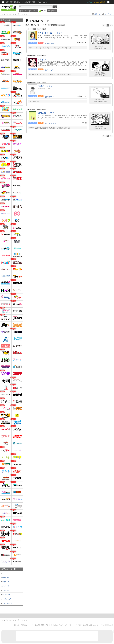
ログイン (90, 2)
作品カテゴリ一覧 (9, 569)
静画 (11, 2)
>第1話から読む (100, 46)
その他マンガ (6, 599)
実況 (34, 2)
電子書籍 (53, 11)
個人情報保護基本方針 (42, 625)
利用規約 (24, 625)
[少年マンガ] (49, 70)
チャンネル (22, 2)
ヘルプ (31, 625)
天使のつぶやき (45, 86)
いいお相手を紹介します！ (50, 33)
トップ (24, 11)
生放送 (16, 2)
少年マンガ (6, 577)
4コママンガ (6, 595)
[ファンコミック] (50, 124)
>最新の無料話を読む (100, 48)
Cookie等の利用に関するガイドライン (62, 625)
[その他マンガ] (50, 97)
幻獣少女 (42, 59)
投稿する (97, 14)
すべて (4, 573)
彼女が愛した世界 (46, 113)
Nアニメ (39, 2)
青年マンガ (6, 582)
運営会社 (16, 625)
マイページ (108, 14)
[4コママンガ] (49, 43)
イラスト (34, 11)
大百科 (29, 2)
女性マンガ (6, 590)
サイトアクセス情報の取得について (87, 625)
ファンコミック (7, 603)
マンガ (43, 11)
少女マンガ (6, 586)
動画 (7, 2)
